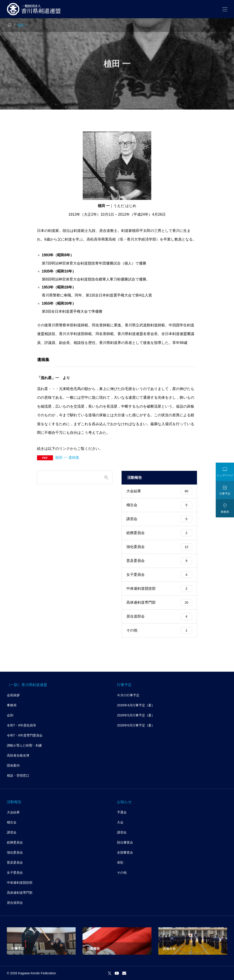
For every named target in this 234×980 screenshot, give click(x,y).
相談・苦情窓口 (18, 776)
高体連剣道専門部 (159, 603)
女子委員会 (159, 575)
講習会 (159, 519)
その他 (159, 630)
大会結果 (159, 491)
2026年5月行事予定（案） (136, 715)
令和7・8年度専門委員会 (25, 735)
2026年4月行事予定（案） (136, 705)
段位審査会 (125, 842)
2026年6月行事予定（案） (136, 725)
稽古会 (159, 505)
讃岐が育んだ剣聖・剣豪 (24, 745)
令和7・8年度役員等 (21, 725)
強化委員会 (159, 547)
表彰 (120, 862)
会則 (10, 715)
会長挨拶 (13, 695)
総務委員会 (159, 533)
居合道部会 (159, 616)
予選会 (122, 812)
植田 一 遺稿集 (67, 457)
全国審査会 (125, 852)
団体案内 (13, 765)
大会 (120, 822)
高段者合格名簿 (18, 755)
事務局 (12, 705)
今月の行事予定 (128, 695)
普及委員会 (159, 561)
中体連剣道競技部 (159, 589)
